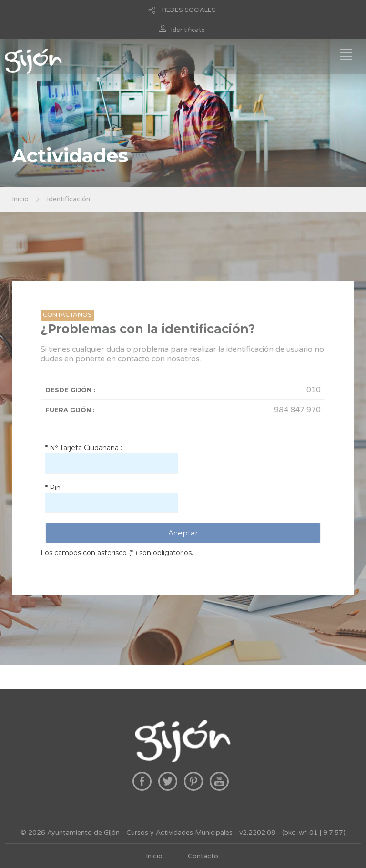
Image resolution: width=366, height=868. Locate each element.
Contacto (203, 856)
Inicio (20, 199)
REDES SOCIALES (189, 10)
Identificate (188, 30)
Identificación (68, 199)
